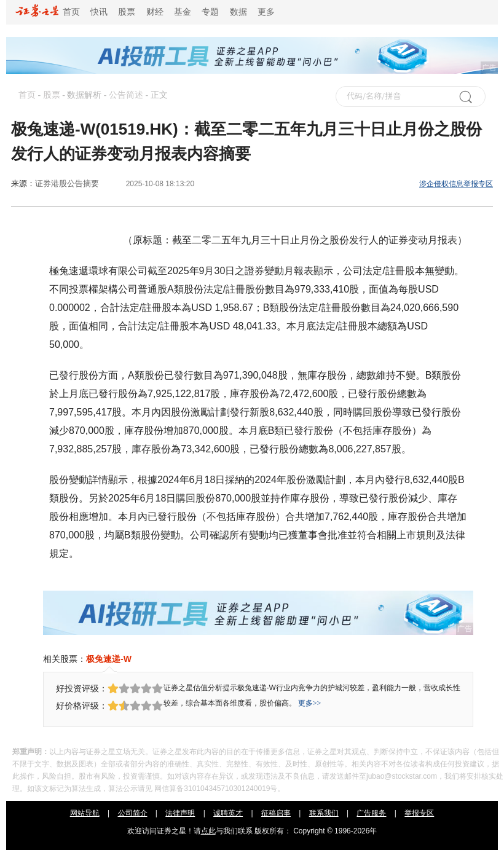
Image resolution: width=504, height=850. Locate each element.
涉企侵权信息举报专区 (456, 184)
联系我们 (324, 813)
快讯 (99, 12)
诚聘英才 (228, 813)
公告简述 (126, 95)
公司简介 (133, 813)
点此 (208, 831)
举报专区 (419, 813)
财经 (155, 12)
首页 (48, 12)
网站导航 (85, 813)
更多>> (310, 703)
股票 (127, 12)
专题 (210, 12)
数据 (238, 12)
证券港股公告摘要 (67, 183)
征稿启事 (276, 813)
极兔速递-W (109, 659)
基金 (183, 12)
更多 (266, 12)
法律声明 (180, 813)
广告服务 (371, 813)
